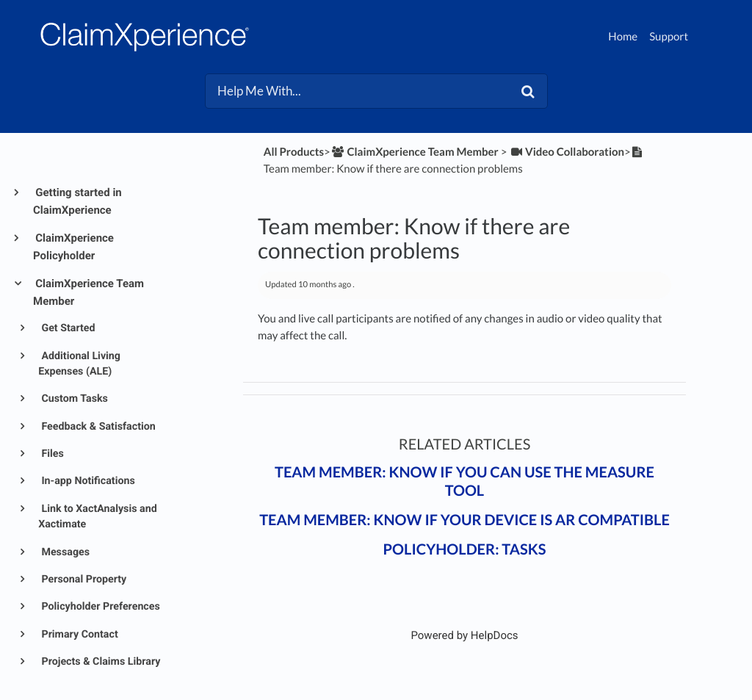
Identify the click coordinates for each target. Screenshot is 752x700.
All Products (294, 152)
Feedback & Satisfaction (97, 427)
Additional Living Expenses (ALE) (79, 364)
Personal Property (83, 580)
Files (51, 454)
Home (623, 37)
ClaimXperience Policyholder (73, 247)
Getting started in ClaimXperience (77, 201)
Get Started (67, 328)
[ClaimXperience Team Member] (415, 152)
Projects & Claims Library (100, 662)
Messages (64, 552)
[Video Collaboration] (567, 152)
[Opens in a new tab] (464, 635)
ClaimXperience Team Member (88, 292)
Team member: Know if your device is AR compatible (464, 520)
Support (669, 37)
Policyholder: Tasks (465, 549)
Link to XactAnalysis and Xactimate (98, 517)
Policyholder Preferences (100, 607)
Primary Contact (79, 635)
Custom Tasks (73, 399)
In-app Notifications (87, 481)
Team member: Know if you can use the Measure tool (464, 481)
